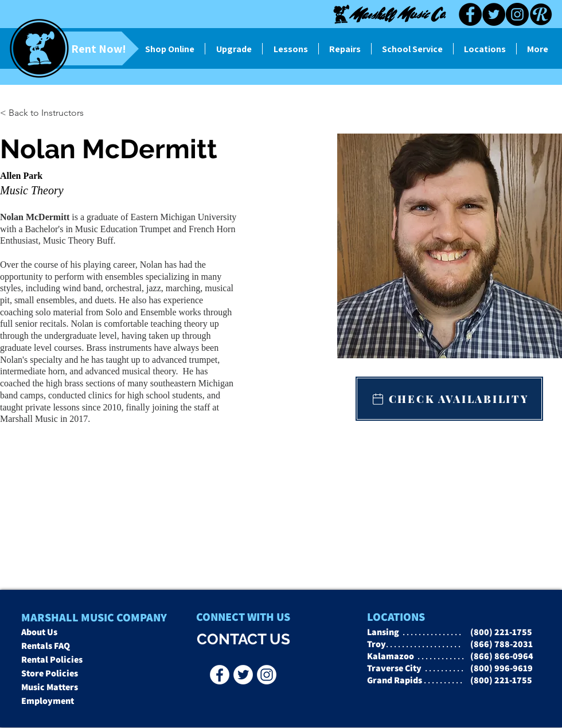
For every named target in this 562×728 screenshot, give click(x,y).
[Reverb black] (541, 14)
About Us (39, 632)
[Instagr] (267, 675)
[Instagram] (517, 14)
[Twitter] (494, 14)
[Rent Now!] (79, 48)
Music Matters (50, 687)
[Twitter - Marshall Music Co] (243, 675)
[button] (23, 113)
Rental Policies (52, 659)
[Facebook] (470, 14)
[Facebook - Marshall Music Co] (220, 675)
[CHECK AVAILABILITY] (449, 399)
